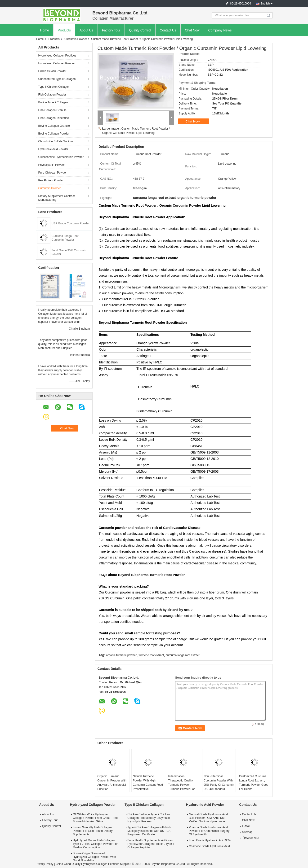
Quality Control (140, 30)
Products (64, 30)
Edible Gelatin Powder (52, 71)
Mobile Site (251, 838)
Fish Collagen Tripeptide (54, 118)
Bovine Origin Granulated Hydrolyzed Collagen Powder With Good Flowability (94, 857)
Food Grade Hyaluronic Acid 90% (210, 840)
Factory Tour (111, 30)
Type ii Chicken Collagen (54, 87)
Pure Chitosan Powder (53, 173)
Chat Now (192, 30)
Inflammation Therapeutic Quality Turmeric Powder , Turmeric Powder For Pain (181, 785)
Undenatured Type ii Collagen (57, 79)
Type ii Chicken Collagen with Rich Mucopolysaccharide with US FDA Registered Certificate (149, 831)
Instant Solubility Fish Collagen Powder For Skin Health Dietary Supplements (93, 831)
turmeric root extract (151, 655)
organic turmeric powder (121, 655)
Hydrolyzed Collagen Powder (57, 63)
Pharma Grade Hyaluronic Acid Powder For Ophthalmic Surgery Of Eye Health (209, 831)
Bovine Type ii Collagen (53, 102)
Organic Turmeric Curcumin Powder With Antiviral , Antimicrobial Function (112, 783)
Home (45, 30)
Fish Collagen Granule (52, 110)
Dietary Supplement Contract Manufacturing (57, 198)
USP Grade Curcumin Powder (71, 223)
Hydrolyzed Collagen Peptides (57, 56)
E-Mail (246, 826)
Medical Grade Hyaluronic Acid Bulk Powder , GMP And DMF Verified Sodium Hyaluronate (208, 818)
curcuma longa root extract (183, 655)
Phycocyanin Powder (52, 165)
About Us (86, 30)
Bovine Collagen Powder (54, 134)
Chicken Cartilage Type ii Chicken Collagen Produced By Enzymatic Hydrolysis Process (149, 818)
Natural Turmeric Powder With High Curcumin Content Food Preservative (148, 783)
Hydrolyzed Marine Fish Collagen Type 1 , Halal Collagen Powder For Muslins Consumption (95, 844)
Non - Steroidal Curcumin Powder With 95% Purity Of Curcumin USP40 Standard (219, 783)
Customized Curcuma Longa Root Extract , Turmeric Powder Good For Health (254, 783)
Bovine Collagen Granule (54, 126)
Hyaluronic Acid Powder (53, 149)
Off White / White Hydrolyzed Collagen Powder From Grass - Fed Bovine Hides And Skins (95, 818)
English (265, 4)
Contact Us (168, 30)
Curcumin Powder (76, 39)
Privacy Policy (45, 864)
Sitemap (247, 832)
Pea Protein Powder (51, 180)
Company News (220, 30)
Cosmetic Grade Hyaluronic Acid (209, 846)
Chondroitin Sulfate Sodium (56, 141)
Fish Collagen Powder (52, 95)
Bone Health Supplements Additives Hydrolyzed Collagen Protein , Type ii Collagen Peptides (151, 844)
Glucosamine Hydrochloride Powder (61, 157)
